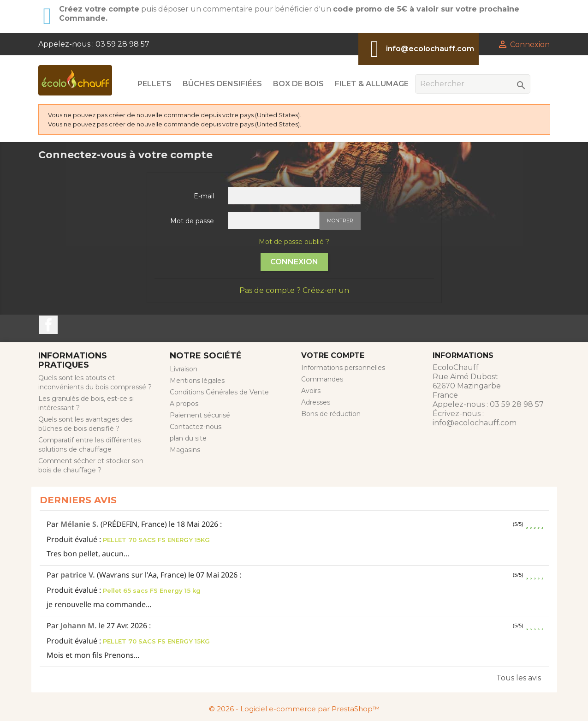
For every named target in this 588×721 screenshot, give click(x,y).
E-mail (204, 196)
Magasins (185, 450)
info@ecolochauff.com (430, 49)
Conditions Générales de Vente (219, 392)
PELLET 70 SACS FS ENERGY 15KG (156, 540)
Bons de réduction (331, 414)
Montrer (340, 220)
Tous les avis (519, 678)
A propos (184, 404)
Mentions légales (197, 381)
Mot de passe (192, 221)
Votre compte (333, 355)
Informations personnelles (343, 368)
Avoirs (311, 391)
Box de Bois (298, 84)
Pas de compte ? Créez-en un (294, 290)
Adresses (316, 402)
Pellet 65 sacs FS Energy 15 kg (152, 590)
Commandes (322, 379)
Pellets (154, 84)
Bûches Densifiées (222, 84)
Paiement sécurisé (200, 415)
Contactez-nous (196, 427)
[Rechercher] (473, 84)
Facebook (48, 325)
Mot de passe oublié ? (294, 242)
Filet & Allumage (372, 84)
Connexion (294, 262)
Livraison (184, 369)
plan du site (188, 438)
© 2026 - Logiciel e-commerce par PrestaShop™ (294, 709)
